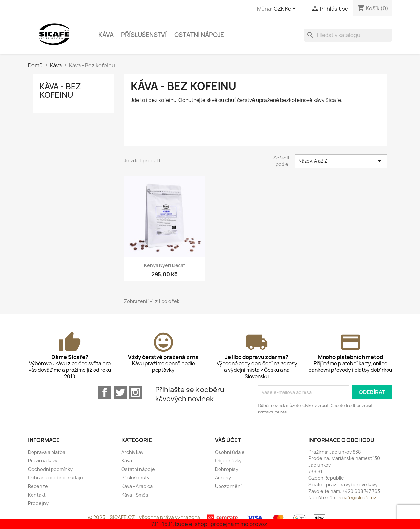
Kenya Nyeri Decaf (165, 265)
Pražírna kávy (43, 461)
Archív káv (132, 452)
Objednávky (228, 461)
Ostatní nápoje (199, 35)
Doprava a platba (47, 452)
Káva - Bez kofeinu (60, 91)
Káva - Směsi (135, 495)
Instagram (136, 392)
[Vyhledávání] (348, 35)
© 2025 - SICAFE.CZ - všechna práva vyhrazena (145, 517)
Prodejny (38, 503)
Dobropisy (227, 469)
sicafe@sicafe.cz (357, 498)
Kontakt (37, 495)
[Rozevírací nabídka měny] (286, 9)
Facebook (105, 392)
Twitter (120, 392)
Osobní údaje (230, 452)
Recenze (38, 486)
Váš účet (228, 440)
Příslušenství (144, 35)
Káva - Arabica (137, 486)
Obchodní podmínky (50, 469)
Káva (106, 35)
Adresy (223, 478)
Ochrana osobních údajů (55, 478)
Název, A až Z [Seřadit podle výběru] (341, 161)
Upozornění (228, 486)
